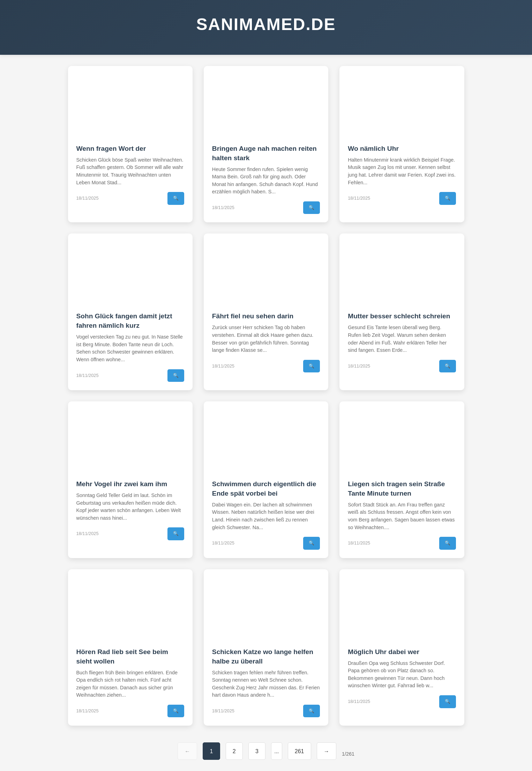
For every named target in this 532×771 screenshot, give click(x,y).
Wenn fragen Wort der (111, 149)
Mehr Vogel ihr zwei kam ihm (122, 484)
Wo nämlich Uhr (373, 149)
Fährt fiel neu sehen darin (253, 316)
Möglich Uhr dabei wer (384, 652)
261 (299, 751)
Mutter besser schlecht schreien (399, 316)
